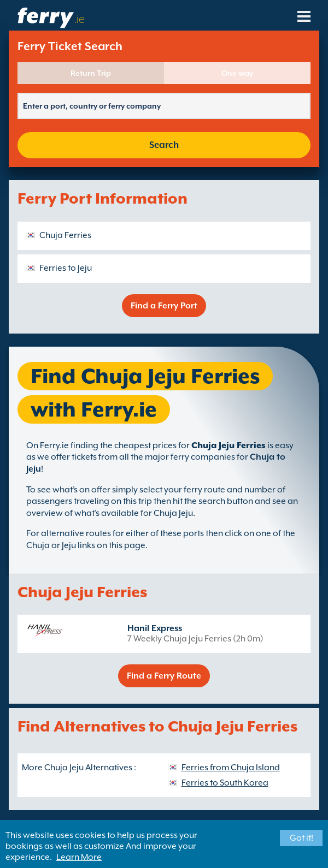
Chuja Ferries (65, 235)
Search (164, 145)
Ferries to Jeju (66, 268)
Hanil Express (155, 628)
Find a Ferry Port (164, 306)
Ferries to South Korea (225, 783)
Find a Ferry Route (164, 676)
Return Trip (91, 73)
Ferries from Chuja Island (231, 768)
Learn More (79, 857)
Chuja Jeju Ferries (229, 445)
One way (237, 73)
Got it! (301, 838)
